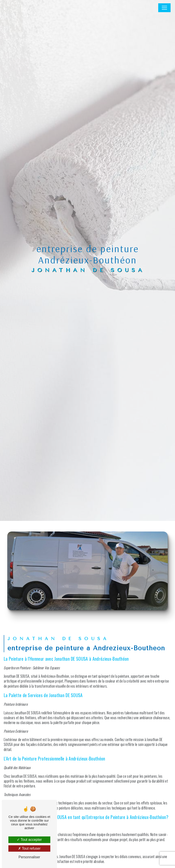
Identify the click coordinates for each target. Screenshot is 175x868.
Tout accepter (29, 840)
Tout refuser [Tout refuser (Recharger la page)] (29, 848)
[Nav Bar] (164, 8)
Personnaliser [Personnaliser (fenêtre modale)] (29, 857)
